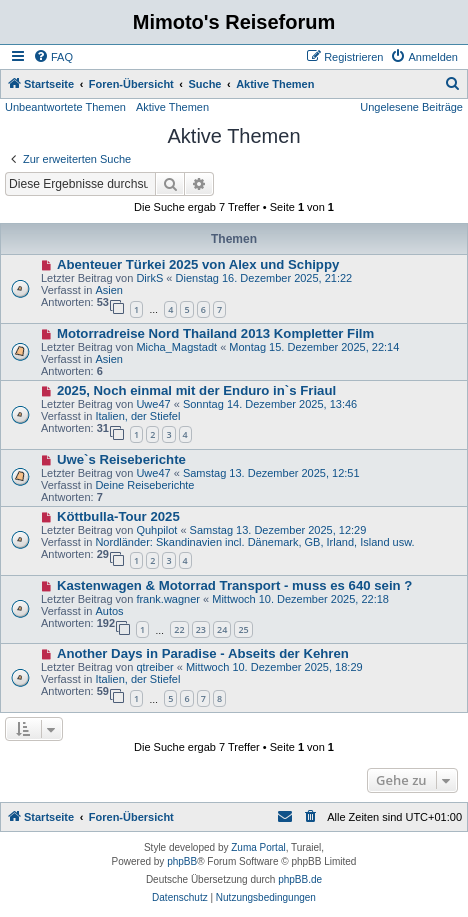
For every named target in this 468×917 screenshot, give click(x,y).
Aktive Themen (172, 107)
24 (222, 629)
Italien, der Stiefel (137, 416)
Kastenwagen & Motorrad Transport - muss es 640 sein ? (234, 585)
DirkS (149, 278)
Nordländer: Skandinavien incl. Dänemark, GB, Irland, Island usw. (254, 542)
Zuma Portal (258, 847)
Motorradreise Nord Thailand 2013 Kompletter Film (215, 333)
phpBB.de (300, 879)
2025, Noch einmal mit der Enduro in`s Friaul (196, 390)
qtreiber (154, 667)
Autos (109, 611)
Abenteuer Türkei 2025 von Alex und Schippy (198, 264)
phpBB (182, 861)
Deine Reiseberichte (144, 485)
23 (201, 629)
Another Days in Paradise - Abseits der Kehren (203, 653)
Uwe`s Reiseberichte (121, 459)
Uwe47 (153, 404)
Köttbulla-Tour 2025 (118, 516)
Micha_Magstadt (176, 347)
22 (179, 629)
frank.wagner (168, 599)
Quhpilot (156, 530)
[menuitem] (53, 57)
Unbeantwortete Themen (65, 107)
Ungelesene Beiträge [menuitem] (411, 107)
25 (243, 629)
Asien (109, 290)
